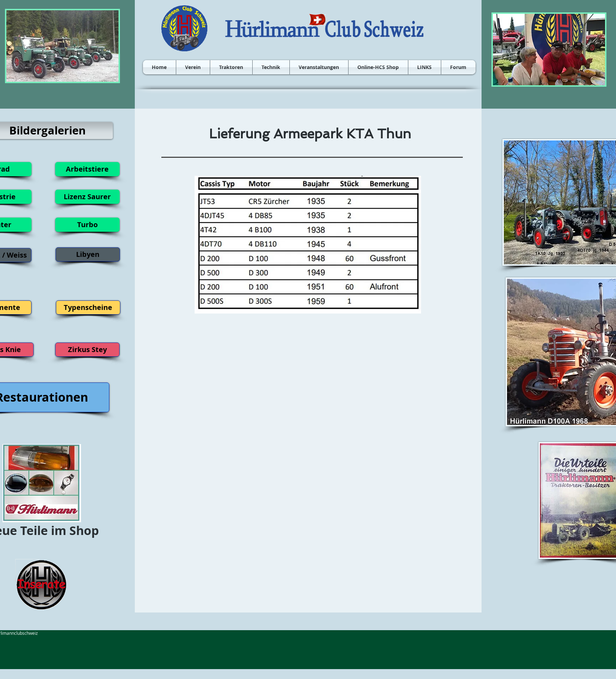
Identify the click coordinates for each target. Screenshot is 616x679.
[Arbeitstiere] (87, 169)
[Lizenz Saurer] (87, 197)
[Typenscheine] (88, 307)
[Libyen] (88, 254)
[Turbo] (87, 225)
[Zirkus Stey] (87, 350)
